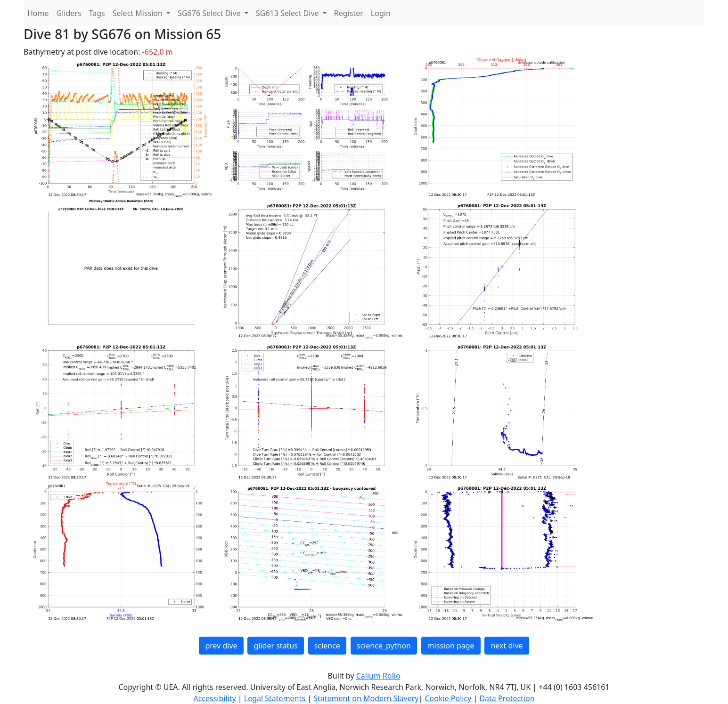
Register (349, 13)
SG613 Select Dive (288, 13)
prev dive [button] (221, 646)
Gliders (69, 13)
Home (38, 13)
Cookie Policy (449, 698)
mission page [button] (451, 646)
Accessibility (215, 698)
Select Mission (139, 13)
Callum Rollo (378, 676)
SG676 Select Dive (210, 13)
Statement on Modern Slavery (366, 698)
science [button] (327, 646)
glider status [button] (275, 646)
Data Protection (507, 698)
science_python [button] (384, 646)
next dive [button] (507, 646)
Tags (97, 13)
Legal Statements (276, 698)
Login (381, 13)
